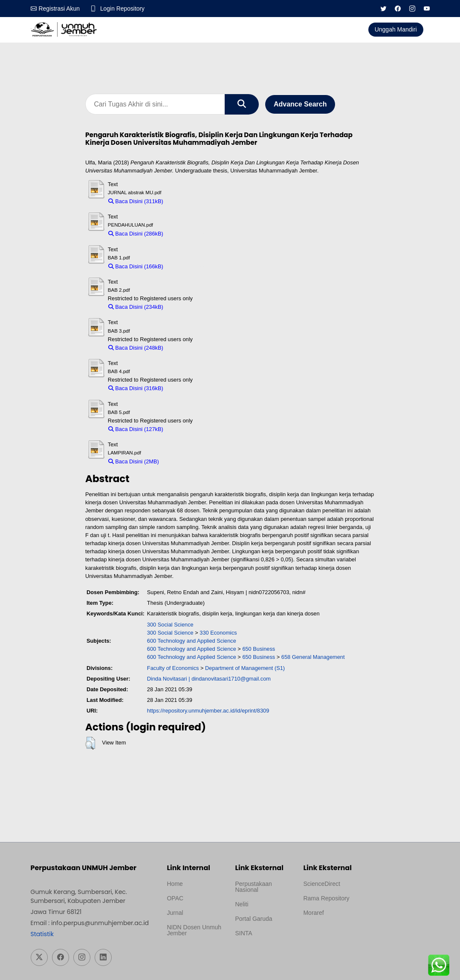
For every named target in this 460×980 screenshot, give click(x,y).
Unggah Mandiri (396, 29)
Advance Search (300, 104)
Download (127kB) (189, 430)
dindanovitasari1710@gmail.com (231, 679)
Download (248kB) (189, 348)
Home (175, 884)
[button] (90, 744)
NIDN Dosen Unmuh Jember (194, 930)
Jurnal (175, 913)
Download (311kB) (189, 202)
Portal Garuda (253, 919)
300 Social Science (170, 625)
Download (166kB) (189, 267)
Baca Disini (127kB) (136, 430)
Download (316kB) (189, 389)
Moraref (313, 913)
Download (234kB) (189, 307)
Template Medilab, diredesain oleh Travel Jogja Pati (259, 954)
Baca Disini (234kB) (136, 307)
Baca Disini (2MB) (134, 462)
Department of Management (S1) (245, 668)
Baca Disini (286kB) (136, 234)
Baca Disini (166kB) (136, 267)
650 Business (259, 649)
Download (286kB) (189, 234)
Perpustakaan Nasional (253, 887)
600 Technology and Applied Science (192, 641)
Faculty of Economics (173, 668)
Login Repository (123, 9)
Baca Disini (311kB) (136, 202)
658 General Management (313, 657)
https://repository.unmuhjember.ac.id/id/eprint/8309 (208, 711)
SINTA (243, 933)
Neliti (242, 904)
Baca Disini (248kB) (136, 348)
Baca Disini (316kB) (136, 389)
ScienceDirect (321, 884)
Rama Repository (326, 898)
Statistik (42, 934)
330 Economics (218, 633)
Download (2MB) (183, 462)
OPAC (175, 898)
